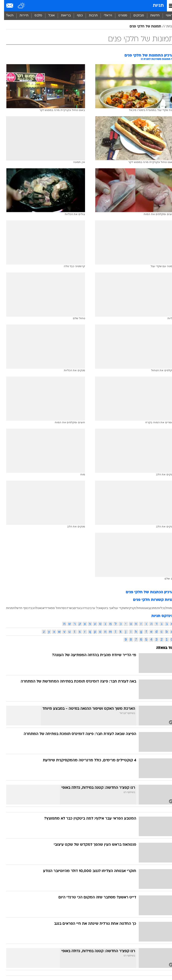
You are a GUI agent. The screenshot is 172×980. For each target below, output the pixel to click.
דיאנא (39, 608)
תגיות (154, 6)
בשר (67, 608)
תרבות (89, 16)
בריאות (62, 16)
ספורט (119, 16)
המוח (166, 608)
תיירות (20, 16)
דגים (61, 608)
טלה (32, 608)
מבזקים (135, 16)
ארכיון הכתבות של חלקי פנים (146, 592)
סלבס (34, 16)
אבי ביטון (104, 608)
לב (161, 608)
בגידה (82, 608)
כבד (27, 608)
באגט (142, 608)
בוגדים (74, 608)
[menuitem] (151, 16)
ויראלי (104, 16)
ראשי (165, 16)
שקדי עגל (115, 608)
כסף (76, 16)
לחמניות (7, 608)
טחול (136, 608)
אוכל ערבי (92, 608)
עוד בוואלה (161, 648)
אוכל (48, 16)
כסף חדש (19, 608)
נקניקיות (127, 608)
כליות (156, 608)
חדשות (151, 16)
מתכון (149, 608)
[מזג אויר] (18, 6)
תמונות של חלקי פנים (141, 27)
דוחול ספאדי (51, 608)
